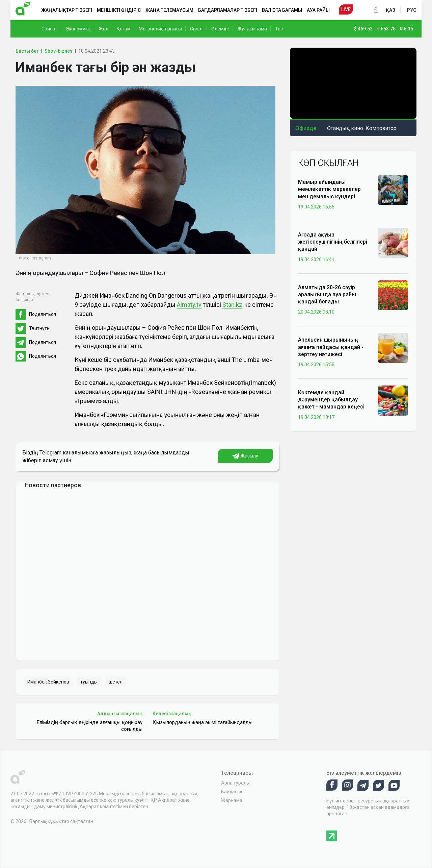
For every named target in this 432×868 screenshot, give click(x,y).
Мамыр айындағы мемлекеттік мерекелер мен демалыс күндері (329, 189)
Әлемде (220, 29)
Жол (103, 29)
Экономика (78, 29)
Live (346, 9)
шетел (116, 682)
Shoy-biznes (59, 51)
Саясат (49, 29)
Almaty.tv (189, 305)
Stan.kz (232, 305)
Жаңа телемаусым (169, 10)
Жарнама (232, 800)
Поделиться (43, 314)
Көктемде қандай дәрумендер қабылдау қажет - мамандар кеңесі (331, 400)
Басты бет (27, 51)
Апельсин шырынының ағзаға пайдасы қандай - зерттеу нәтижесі (331, 347)
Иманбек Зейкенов (48, 682)
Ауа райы (318, 10)
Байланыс (232, 792)
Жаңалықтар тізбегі (67, 10)
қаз (390, 10)
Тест (280, 29)
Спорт (197, 29)
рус (412, 10)
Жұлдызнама (252, 29)
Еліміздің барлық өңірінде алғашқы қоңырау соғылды (89, 726)
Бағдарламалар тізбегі (228, 10)
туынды (89, 682)
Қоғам (124, 29)
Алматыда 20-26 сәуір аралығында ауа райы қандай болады (327, 294)
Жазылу (245, 456)
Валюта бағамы (282, 10)
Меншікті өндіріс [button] (119, 10)
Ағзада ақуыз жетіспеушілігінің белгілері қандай (333, 242)
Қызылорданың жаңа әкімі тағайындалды (202, 722)
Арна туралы (235, 783)
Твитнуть (39, 328)
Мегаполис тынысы (160, 29)
